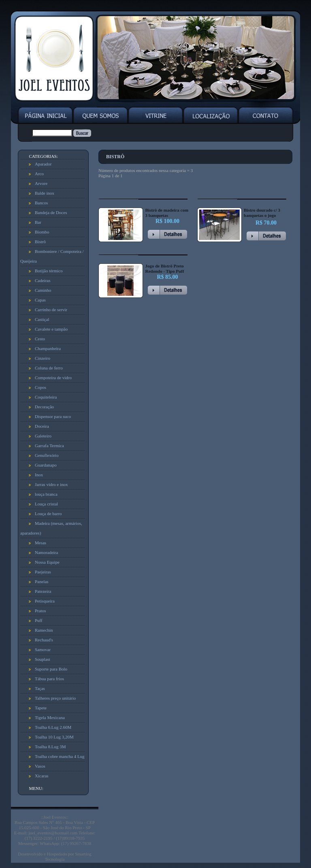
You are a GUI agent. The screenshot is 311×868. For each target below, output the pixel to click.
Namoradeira (46, 552)
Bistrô (40, 242)
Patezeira (43, 591)
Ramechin (44, 630)
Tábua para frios (49, 679)
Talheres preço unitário (55, 698)
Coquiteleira (46, 397)
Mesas (40, 543)
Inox (39, 475)
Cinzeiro (43, 358)
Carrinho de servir (51, 310)
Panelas (42, 581)
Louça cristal (46, 504)
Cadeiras (43, 280)
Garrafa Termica (49, 446)
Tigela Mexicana (50, 717)
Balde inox (45, 193)
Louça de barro (48, 514)
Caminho (43, 290)
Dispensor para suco (53, 416)
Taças (40, 688)
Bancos (41, 203)
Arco (39, 174)
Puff (39, 620)
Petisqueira (45, 601)
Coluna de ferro (49, 368)
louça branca (46, 494)
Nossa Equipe (47, 562)
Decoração (44, 407)
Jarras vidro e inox (51, 484)
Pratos (40, 611)
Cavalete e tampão (51, 329)
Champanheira (48, 348)
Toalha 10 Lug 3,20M (54, 737)
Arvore (41, 183)
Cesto (40, 339)
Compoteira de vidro (53, 378)
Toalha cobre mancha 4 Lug (60, 756)
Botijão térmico (49, 271)
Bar (38, 222)
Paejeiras (43, 572)
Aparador (43, 164)
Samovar (43, 649)
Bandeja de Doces (51, 212)
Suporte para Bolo (51, 669)
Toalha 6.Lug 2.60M (53, 727)
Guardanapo (46, 465)
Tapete (41, 708)
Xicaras (42, 776)
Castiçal (42, 319)
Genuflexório (47, 455)
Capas (40, 300)
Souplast (43, 659)
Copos (40, 387)
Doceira (42, 426)
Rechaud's (44, 640)
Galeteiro (43, 436)
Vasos (40, 766)
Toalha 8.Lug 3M (50, 747)
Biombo (42, 232)
